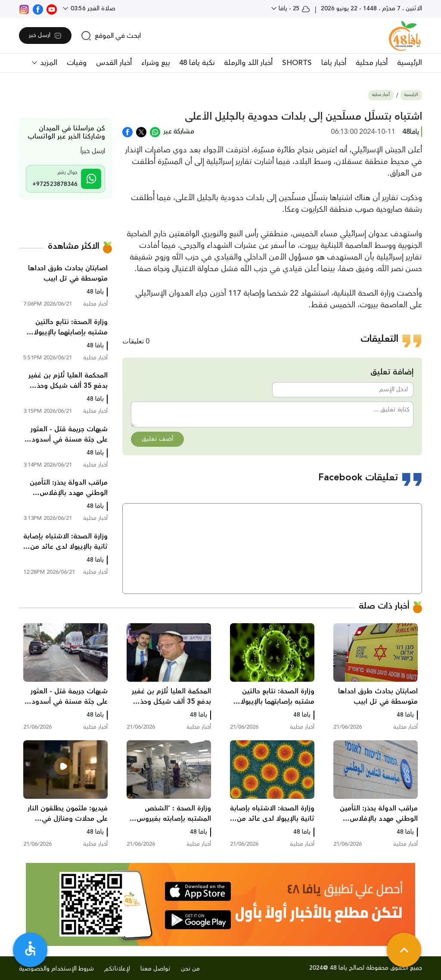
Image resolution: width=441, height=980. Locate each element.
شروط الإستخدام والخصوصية (56, 969)
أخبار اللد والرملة (248, 63)
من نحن (190, 969)
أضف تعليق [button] (157, 439)
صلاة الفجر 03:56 (92, 9)
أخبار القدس (114, 63)
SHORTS (297, 63)
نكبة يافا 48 (197, 63)
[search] (111, 36)
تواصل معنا (155, 969)
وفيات (77, 63)
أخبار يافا (334, 63)
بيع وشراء (155, 63)
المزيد (48, 63)
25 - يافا (293, 9)
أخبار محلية (372, 63)
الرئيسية (410, 63)
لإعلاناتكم (117, 969)
